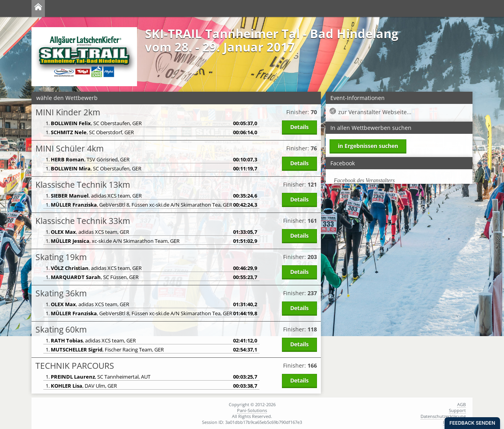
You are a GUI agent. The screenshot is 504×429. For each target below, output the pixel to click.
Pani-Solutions (252, 410)
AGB (461, 404)
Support (457, 410)
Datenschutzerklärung (443, 416)
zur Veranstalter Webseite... (375, 112)
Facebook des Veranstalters (364, 180)
